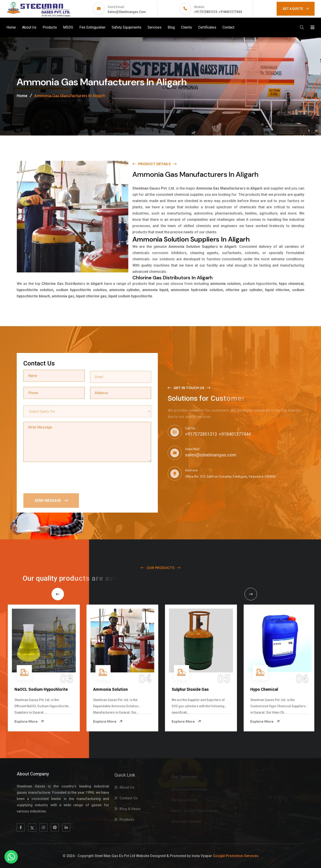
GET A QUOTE (296, 9)
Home (11, 27)
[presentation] (57, 477)
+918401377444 (230, 12)
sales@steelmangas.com (127, 12)
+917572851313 (206, 12)
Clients (186, 27)
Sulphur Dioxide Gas (224, 689)
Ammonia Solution (144, 689)
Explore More (63, 721)
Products (50, 27)
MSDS (68, 27)
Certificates (207, 27)
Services (154, 27)
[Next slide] (251, 594)
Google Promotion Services (236, 856)
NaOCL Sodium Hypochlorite (75, 689)
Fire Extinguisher (92, 27)
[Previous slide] (58, 594)
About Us (29, 27)
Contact (228, 27)
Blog (171, 27)
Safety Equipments (127, 27)
